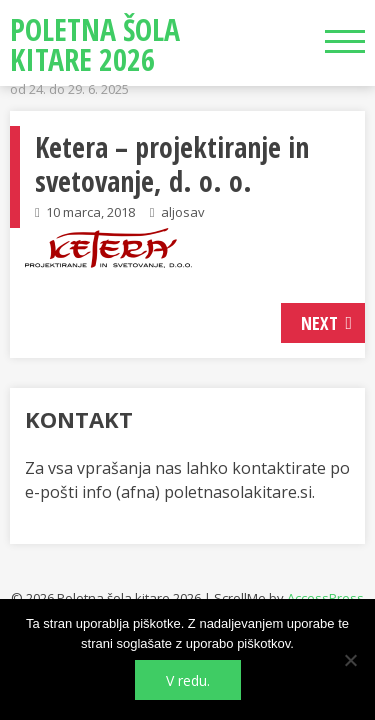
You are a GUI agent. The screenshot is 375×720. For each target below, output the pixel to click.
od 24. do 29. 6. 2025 (69, 89)
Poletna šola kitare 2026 (95, 44)
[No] (350, 660)
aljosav (183, 212)
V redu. (188, 680)
